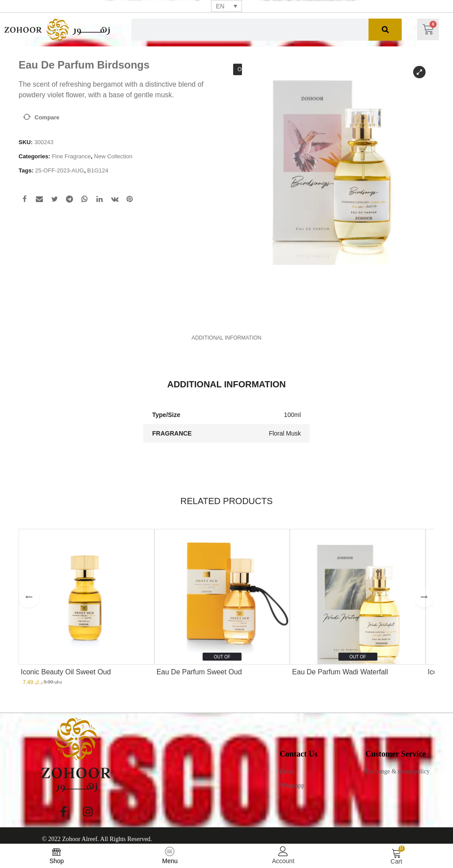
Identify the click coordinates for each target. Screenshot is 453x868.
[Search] (385, 30)
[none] (226, 6)
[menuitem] (226, 6)
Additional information (226, 333)
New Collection (113, 156)
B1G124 (98, 170)
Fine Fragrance (71, 156)
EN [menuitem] (220, 6)
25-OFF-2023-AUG (60, 170)
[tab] (226, 333)
